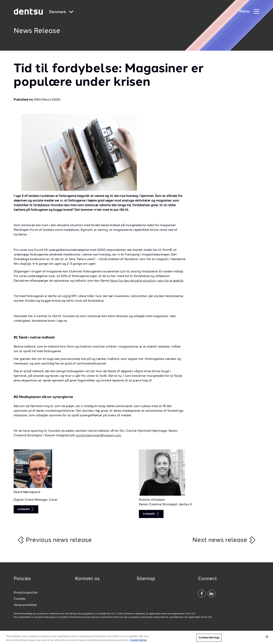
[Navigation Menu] (249, 12)
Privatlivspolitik (26, 593)
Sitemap (146, 579)
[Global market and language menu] (61, 12)
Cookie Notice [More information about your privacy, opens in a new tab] (138, 643)
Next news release (224, 540)
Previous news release (54, 540)
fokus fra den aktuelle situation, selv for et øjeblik (147, 281)
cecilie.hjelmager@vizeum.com (98, 436)
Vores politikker (25, 605)
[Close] (267, 639)
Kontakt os (87, 579)
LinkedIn (26, 509)
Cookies (20, 599)
